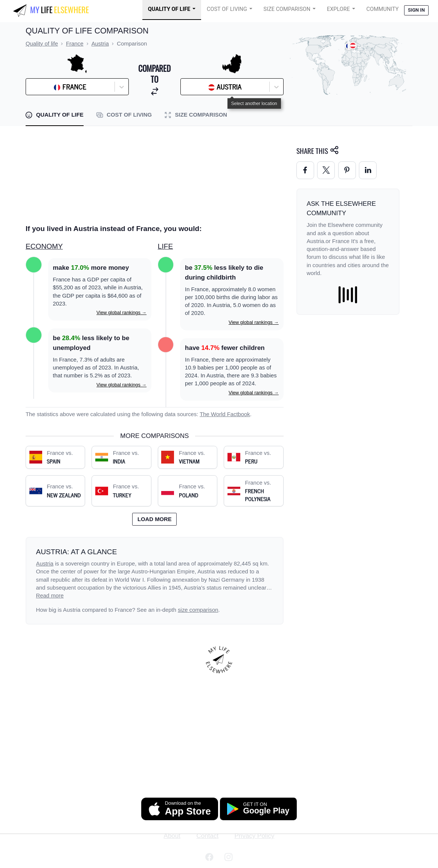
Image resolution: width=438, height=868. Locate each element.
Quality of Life (169, 9)
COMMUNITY (383, 9)
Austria (45, 564)
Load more (155, 519)
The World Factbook (225, 414)
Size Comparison (287, 9)
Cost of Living (227, 9)
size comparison (198, 610)
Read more (50, 596)
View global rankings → (121, 312)
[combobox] (49, 87)
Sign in (416, 10)
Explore (338, 9)
